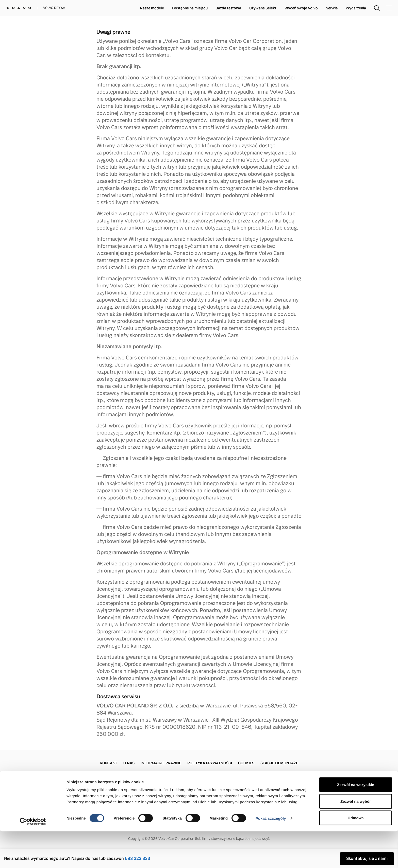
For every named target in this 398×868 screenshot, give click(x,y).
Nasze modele (152, 8)
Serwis (332, 8)
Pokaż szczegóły (271, 855)
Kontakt (109, 763)
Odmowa (355, 854)
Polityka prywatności (210, 763)
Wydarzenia (356, 8)
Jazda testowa (228, 8)
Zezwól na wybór (356, 838)
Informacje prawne (161, 763)
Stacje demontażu (279, 763)
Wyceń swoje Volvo (301, 8)
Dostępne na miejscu (190, 8)
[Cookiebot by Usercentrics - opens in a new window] (33, 858)
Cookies (246, 763)
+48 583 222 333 (116, 796)
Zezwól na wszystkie (356, 821)
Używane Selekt (263, 8)
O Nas (129, 763)
